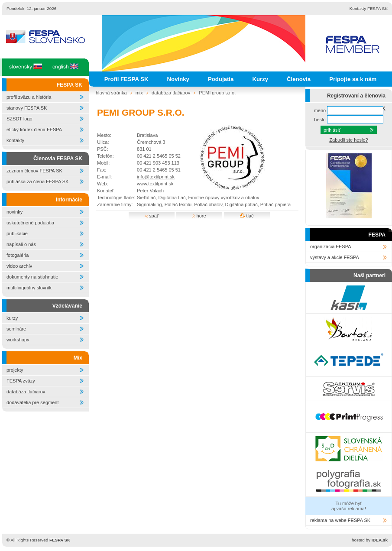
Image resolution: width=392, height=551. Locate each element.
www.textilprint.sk (155, 184)
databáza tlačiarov (26, 392)
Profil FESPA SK (126, 79)
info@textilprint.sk (156, 177)
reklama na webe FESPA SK (340, 520)
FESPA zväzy (21, 381)
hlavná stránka (111, 93)
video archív (19, 266)
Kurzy (260, 79)
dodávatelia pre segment (32, 402)
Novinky (178, 79)
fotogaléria (18, 255)
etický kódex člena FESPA (34, 130)
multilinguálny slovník (29, 288)
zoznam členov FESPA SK (34, 171)
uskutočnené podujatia (30, 223)
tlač (247, 216)
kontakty (15, 140)
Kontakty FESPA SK (369, 8)
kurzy (12, 318)
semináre (16, 329)
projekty (15, 370)
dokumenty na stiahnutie (32, 277)
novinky (15, 212)
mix (139, 93)
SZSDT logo (19, 119)
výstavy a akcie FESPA (335, 257)
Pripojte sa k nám (353, 79)
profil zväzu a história (29, 97)
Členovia (299, 79)
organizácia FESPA (331, 246)
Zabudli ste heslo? (348, 140)
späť (152, 216)
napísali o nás (21, 244)
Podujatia (221, 79)
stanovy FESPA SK (27, 108)
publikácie (17, 233)
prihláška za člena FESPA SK (37, 182)
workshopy (18, 340)
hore (199, 216)
